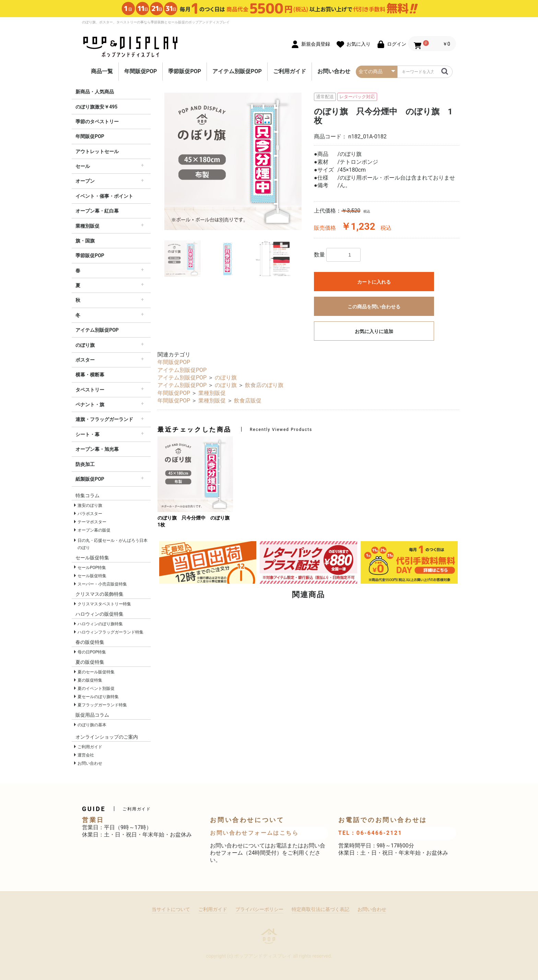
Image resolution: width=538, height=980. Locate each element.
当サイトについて (171, 909)
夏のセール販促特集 (96, 672)
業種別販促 (87, 226)
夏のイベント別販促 (96, 688)
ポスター (85, 360)
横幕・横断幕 (90, 375)
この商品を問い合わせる (374, 307)
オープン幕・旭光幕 (97, 449)
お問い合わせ (334, 71)
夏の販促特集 (90, 680)
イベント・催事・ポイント (104, 196)
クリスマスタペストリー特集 (104, 604)
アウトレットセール (97, 151)
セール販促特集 (92, 576)
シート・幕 (87, 434)
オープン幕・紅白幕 (97, 211)
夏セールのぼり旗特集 (98, 697)
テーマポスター (92, 522)
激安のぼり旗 (90, 505)
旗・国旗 (85, 241)
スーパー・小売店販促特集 (102, 584)
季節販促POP (185, 71)
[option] (233, 161)
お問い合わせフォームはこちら (254, 833)
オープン (85, 181)
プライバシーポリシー (259, 909)
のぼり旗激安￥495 (96, 107)
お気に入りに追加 (374, 331)
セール (83, 166)
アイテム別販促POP (237, 71)
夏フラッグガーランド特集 (102, 705)
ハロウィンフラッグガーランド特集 (110, 632)
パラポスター (90, 514)
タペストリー (90, 390)
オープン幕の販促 (94, 530)
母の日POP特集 (92, 652)
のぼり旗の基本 (92, 725)
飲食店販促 (248, 401)
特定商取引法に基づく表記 (320, 909)
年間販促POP (141, 71)
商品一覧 (102, 71)
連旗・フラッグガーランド (104, 419)
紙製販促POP (90, 479)
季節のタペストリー (97, 122)
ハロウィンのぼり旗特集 (100, 624)
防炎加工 (85, 464)
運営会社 (86, 755)
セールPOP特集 (92, 568)
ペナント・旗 (90, 404)
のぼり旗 (85, 345)
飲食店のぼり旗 (264, 385)
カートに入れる (374, 282)
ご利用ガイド (290, 71)
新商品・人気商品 (95, 92)
